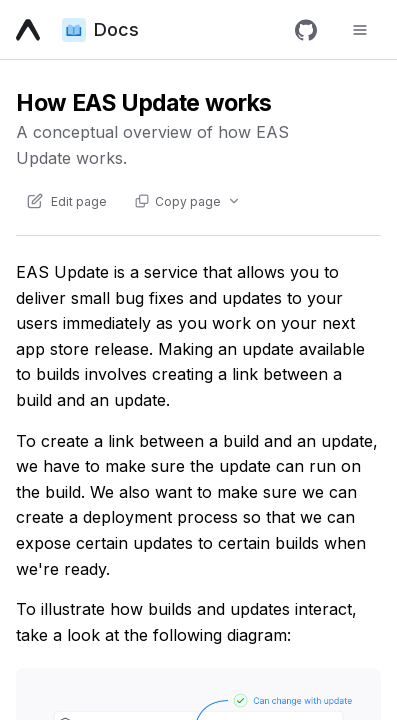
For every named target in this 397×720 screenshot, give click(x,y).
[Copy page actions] (187, 201)
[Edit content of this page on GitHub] (66, 201)
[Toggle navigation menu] (360, 30)
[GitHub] (306, 30)
